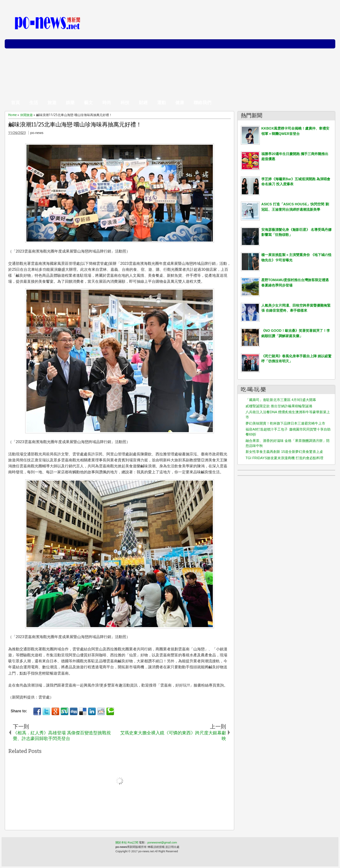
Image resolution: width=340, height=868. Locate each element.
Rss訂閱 (133, 843)
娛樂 (70, 103)
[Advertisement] (226, 53)
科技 (125, 103)
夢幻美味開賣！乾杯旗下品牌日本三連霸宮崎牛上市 (285, 423)
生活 (34, 103)
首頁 (15, 103)
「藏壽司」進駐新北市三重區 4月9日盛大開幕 (281, 400)
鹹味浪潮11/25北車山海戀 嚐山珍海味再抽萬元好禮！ (75, 125)
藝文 (88, 103)
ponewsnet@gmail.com (162, 843)
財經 (143, 103)
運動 (161, 103)
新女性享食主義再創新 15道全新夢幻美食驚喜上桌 (284, 452)
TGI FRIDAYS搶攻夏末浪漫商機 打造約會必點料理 (284, 458)
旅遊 (52, 103)
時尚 (107, 103)
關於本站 (121, 843)
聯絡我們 (202, 103)
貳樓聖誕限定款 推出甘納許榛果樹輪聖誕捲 (279, 406)
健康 (180, 103)
